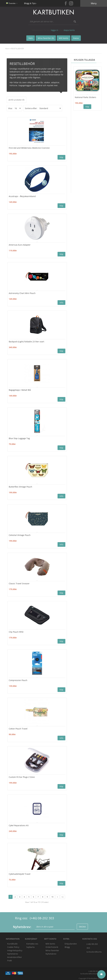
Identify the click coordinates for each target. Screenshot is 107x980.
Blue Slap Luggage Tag (19, 437)
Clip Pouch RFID (16, 630)
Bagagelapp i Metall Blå (20, 389)
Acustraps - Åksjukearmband (22, 196)
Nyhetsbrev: (22, 924)
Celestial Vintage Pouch (20, 534)
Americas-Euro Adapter (20, 244)
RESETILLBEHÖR (17, 49)
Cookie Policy (13, 945)
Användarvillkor (15, 955)
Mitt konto (50, 941)
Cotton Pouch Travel (18, 727)
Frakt (10, 958)
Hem (7, 49)
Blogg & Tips (30, 3)
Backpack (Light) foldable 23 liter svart (27, 341)
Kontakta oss (32, 941)
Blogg (67, 945)
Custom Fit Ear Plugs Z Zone (22, 775)
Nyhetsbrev (51, 951)
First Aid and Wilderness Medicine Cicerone (29, 148)
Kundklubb (12, 941)
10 (52, 894)
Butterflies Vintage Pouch (21, 485)
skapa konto (69, 30)
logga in (55, 30)
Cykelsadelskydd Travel (20, 871)
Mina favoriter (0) (46, 38)
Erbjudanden (71, 941)
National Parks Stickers (85, 97)
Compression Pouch (18, 678)
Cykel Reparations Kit (19, 823)
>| (63, 894)
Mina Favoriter (52, 948)
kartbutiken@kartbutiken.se (94, 949)
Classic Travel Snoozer (19, 582)
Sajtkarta (30, 945)
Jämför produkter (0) (17, 100)
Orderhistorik (52, 945)
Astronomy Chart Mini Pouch (22, 292)
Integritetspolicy (15, 948)
